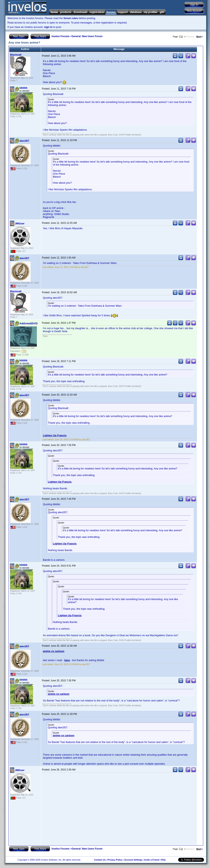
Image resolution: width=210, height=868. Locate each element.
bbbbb (23, 88)
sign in (48, 27)
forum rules (71, 18)
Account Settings (133, 860)
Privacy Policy (115, 860)
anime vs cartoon (54, 651)
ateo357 (24, 141)
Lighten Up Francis (55, 435)
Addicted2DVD (28, 323)
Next (199, 37)
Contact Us (100, 860)
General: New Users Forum (87, 36)
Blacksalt (16, 55)
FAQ (163, 860)
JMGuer (20, 223)
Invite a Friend (152, 860)
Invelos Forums (60, 36)
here (67, 660)
